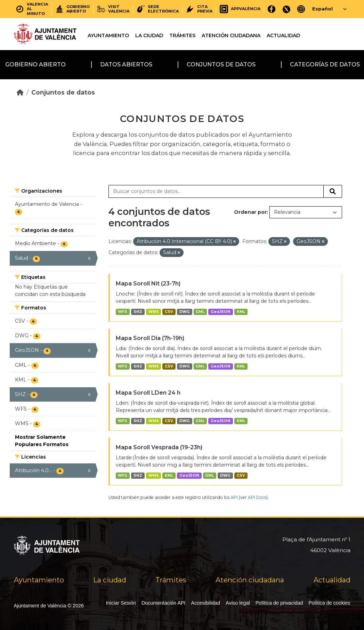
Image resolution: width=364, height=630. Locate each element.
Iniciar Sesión (121, 603)
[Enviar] (333, 192)
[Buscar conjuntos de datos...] (216, 192)
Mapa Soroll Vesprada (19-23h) (159, 447)
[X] (286, 9)
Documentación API (163, 603)
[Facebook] (272, 9)
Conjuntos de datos (221, 64)
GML (200, 312)
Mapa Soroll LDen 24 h (148, 393)
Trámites (182, 35)
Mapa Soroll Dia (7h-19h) (150, 338)
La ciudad (149, 35)
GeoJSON (221, 312)
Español (322, 9)
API (234, 497)
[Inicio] (20, 92)
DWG (185, 312)
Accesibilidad (205, 603)
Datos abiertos (126, 64)
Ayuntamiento (108, 35)
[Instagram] (301, 9)
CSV (169, 312)
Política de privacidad (279, 603)
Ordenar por (250, 212)
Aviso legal (238, 603)
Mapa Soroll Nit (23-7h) (148, 284)
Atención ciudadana (231, 35)
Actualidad (283, 35)
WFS (123, 312)
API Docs (257, 497)
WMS (154, 312)
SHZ (138, 312)
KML (241, 312)
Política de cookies (330, 603)
